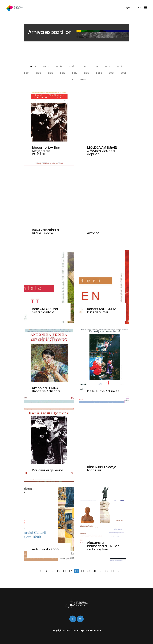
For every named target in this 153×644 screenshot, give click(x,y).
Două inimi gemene (48, 470)
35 (59, 571)
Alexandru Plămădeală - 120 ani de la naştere (104, 546)
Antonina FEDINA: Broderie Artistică (46, 390)
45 (106, 571)
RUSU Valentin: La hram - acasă (45, 231)
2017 (63, 73)
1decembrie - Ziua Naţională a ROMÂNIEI (46, 151)
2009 (71, 66)
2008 (59, 66)
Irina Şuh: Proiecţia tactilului (102, 469)
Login (127, 7)
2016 (51, 73)
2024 (83, 79)
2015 (39, 73)
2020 (99, 73)
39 (83, 571)
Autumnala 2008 (45, 549)
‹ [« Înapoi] (35, 571)
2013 (119, 66)
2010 (84, 66)
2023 (70, 79)
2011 (96, 66)
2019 (87, 73)
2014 (27, 73)
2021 (112, 73)
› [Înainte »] (118, 571)
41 (95, 571)
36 (65, 571)
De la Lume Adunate (103, 391)
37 (71, 571)
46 (112, 571)
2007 (46, 66)
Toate (33, 66)
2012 (107, 66)
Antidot (93, 233)
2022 (124, 73)
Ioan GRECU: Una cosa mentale (45, 311)
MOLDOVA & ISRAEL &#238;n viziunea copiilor (102, 151)
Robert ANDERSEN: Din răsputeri (101, 311)
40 (89, 571)
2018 (75, 73)
